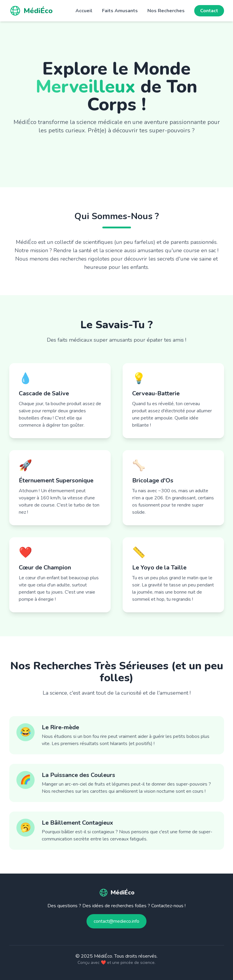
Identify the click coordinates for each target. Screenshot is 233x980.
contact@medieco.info (116, 921)
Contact (209, 11)
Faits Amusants (120, 11)
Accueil (84, 11)
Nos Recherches (166, 11)
